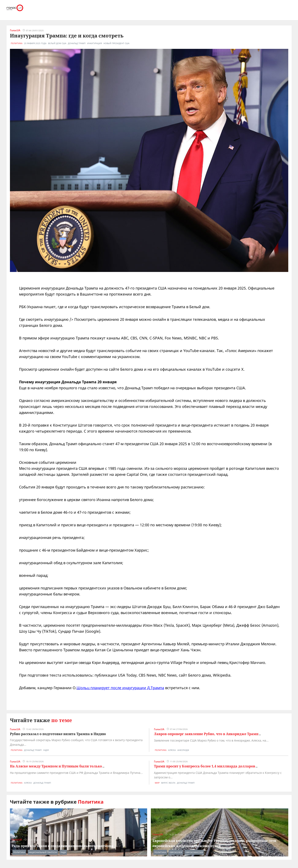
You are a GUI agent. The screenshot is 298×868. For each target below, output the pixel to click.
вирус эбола (168, 783)
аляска (172, 750)
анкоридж (183, 750)
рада (63, 852)
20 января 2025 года (35, 43)
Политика (17, 43)
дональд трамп (77, 43)
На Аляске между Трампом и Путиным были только (56, 766)
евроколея (176, 852)
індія (46, 750)
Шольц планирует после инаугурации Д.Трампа (120, 688)
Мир (157, 783)
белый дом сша (57, 43)
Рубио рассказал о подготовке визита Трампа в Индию (58, 734)
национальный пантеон (43, 852)
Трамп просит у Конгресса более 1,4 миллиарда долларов (205, 766)
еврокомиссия (194, 852)
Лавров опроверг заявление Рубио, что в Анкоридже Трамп (206, 734)
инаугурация (94, 43)
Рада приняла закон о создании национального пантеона (62, 846)
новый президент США (116, 43)
